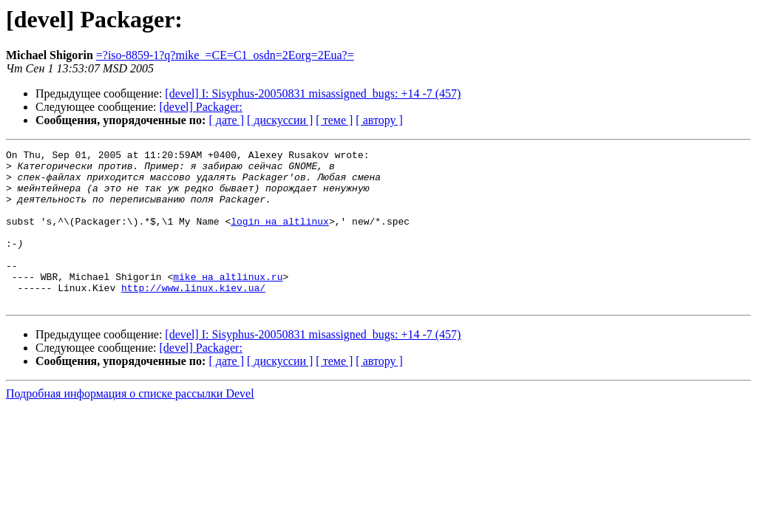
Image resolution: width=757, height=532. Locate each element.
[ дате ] (226, 120)
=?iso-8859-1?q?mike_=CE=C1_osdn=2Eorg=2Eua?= (225, 55)
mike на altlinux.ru (228, 303)
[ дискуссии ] (280, 120)
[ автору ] (379, 120)
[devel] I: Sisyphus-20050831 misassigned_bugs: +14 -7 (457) (313, 93)
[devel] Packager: (201, 107)
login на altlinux (280, 236)
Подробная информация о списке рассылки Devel (130, 424)
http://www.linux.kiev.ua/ (193, 316)
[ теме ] (334, 120)
